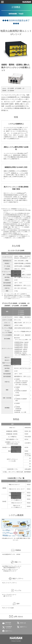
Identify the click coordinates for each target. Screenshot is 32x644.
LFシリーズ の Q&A (8, 608)
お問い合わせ (18, 617)
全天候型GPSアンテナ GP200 (12, 554)
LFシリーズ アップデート (10, 583)
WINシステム (23, 297)
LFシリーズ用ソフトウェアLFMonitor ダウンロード (10, 570)
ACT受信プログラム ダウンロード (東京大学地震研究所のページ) (12, 567)
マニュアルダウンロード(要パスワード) (10, 595)
